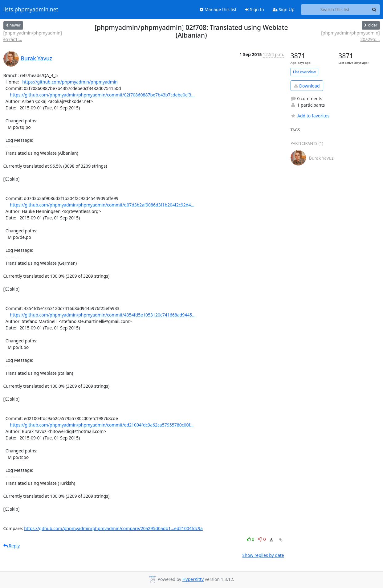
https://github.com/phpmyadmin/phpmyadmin (70, 82)
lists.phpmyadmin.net (31, 10)
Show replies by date (263, 555)
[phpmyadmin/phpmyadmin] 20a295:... (350, 36)
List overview (304, 72)
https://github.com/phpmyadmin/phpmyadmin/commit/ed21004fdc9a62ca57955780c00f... (102, 425)
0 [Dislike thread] (262, 539)
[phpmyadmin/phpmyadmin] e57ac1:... (33, 36)
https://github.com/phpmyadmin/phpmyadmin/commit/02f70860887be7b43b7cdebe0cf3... (102, 95)
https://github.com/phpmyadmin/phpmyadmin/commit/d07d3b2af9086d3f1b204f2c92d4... (102, 205)
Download (307, 86)
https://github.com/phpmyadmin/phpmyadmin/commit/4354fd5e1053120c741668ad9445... (103, 315)
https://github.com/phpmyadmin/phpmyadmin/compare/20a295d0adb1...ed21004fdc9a (113, 528)
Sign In (255, 9)
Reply (12, 546)
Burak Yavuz (37, 58)
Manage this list (218, 9)
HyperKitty (193, 579)
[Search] (374, 10)
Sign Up (284, 9)
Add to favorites (310, 116)
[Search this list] (335, 10)
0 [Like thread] (251, 539)
